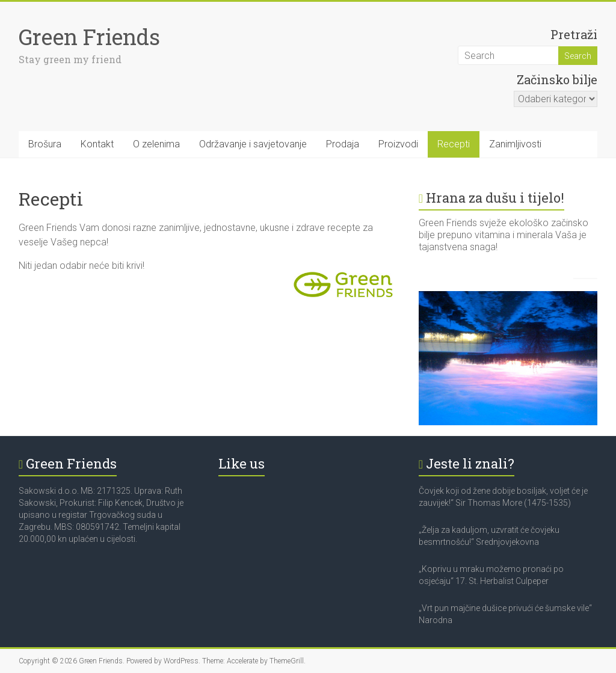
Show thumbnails (526, 283)
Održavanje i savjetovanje (253, 144)
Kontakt (97, 144)
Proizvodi (398, 144)
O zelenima (156, 144)
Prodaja (343, 144)
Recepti (454, 144)
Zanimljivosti (515, 144)
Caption (553, 283)
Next (591, 283)
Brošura (45, 144)
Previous (579, 283)
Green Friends (89, 37)
